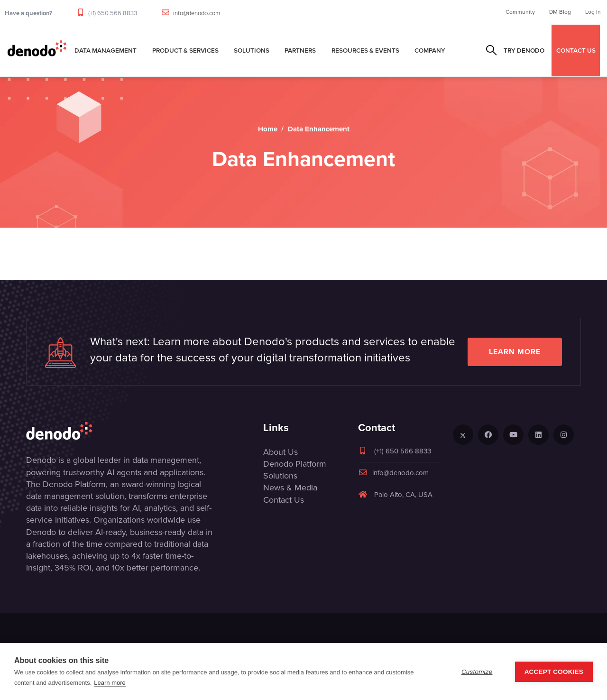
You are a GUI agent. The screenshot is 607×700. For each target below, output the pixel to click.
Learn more (515, 352)
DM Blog (560, 12)
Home (268, 129)
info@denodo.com (197, 13)
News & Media (290, 488)
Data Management (106, 50)
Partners (300, 50)
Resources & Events (365, 50)
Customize (477, 672)
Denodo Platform (295, 464)
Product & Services (185, 50)
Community (520, 12)
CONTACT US (576, 50)
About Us (281, 452)
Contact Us (284, 500)
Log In (593, 12)
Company (430, 50)
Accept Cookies (554, 672)
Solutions (252, 50)
